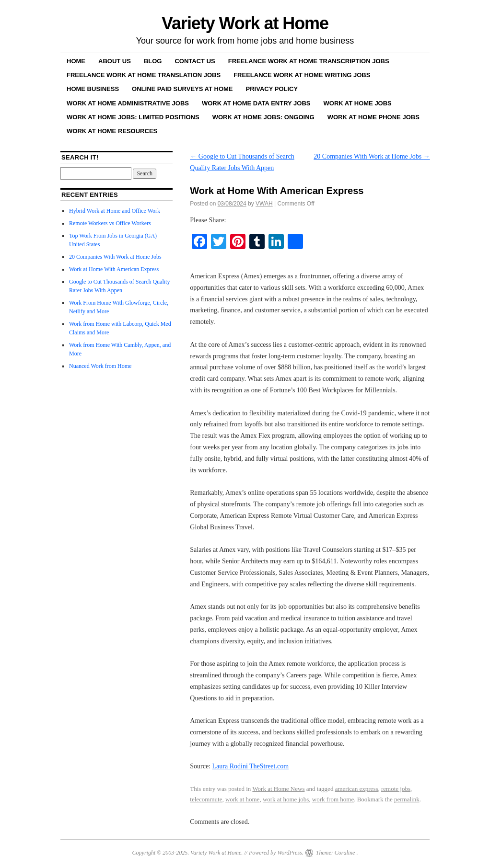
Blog (153, 61)
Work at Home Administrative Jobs (128, 103)
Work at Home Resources (112, 131)
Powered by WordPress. (276, 853)
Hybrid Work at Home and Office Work (115, 211)
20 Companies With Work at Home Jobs (372, 156)
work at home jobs (286, 799)
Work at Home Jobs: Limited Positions (133, 117)
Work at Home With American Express (114, 269)
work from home (333, 799)
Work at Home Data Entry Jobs (256, 103)
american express (357, 789)
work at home (242, 799)
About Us (115, 61)
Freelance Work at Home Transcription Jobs (309, 61)
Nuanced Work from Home (100, 366)
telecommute (206, 799)
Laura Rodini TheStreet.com (251, 766)
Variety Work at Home (245, 23)
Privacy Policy (272, 89)
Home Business (93, 89)
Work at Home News (278, 789)
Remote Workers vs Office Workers (110, 223)
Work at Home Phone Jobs (373, 117)
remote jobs (396, 789)
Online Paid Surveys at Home (182, 89)
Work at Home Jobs (358, 103)
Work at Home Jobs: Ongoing (263, 117)
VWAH (264, 204)
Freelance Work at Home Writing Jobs (302, 75)
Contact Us (195, 61)
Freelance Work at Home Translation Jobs (144, 75)
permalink (407, 799)
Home (76, 61)
